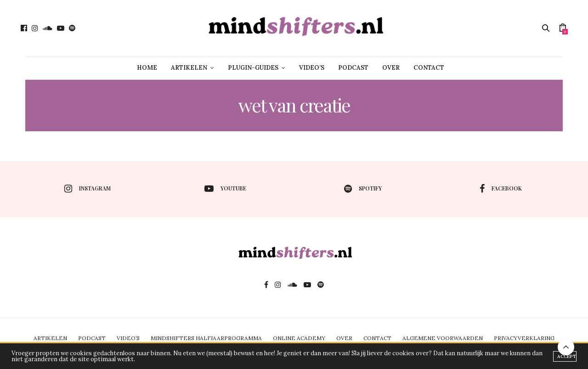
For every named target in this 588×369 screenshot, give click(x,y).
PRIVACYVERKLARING (524, 338)
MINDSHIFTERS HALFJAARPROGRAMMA (206, 338)
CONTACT (429, 68)
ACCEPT (567, 356)
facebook (501, 189)
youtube (225, 189)
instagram (88, 189)
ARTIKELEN (189, 68)
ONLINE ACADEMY (299, 338)
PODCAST (353, 68)
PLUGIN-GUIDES (253, 68)
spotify (363, 189)
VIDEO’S (312, 68)
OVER (391, 68)
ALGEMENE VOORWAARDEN (443, 338)
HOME (147, 68)
